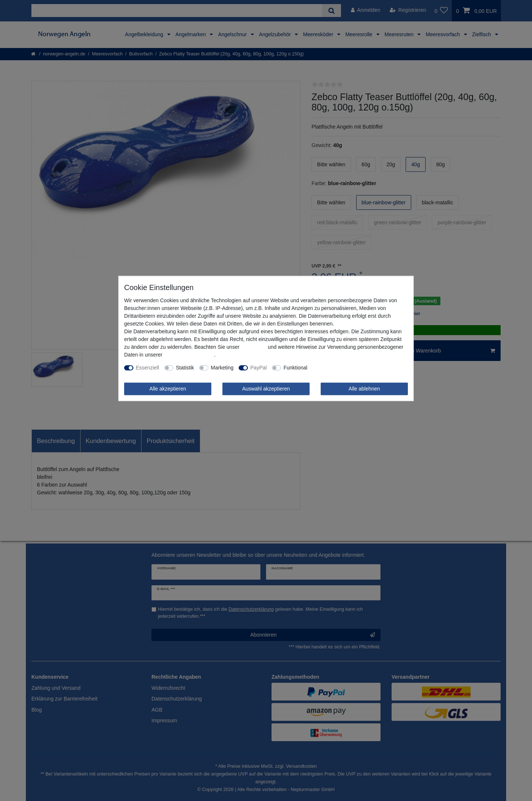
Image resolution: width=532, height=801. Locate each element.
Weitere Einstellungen (338, 368)
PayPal (259, 368)
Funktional (295, 368)
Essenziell (148, 368)
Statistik (185, 368)
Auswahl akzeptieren (266, 389)
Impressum (254, 347)
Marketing (222, 368)
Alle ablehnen (364, 389)
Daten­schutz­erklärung (189, 355)
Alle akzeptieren (168, 389)
